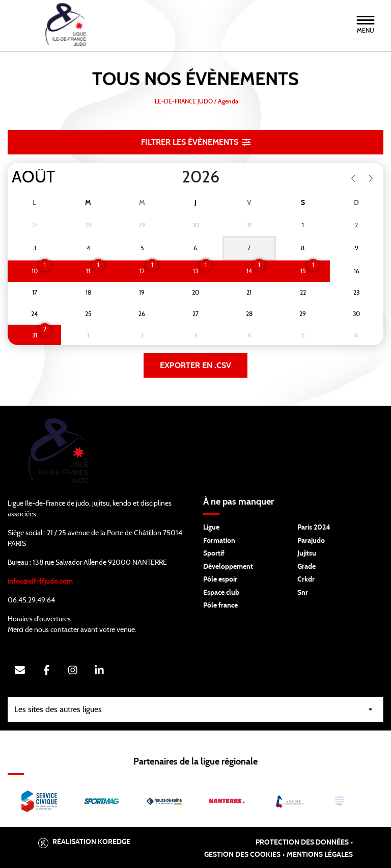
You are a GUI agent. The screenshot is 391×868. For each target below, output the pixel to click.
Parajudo (311, 541)
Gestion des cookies (242, 855)
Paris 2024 (314, 528)
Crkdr (306, 580)
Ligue (211, 528)
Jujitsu (307, 554)
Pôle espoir (220, 580)
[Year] (174, 177)
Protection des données (302, 843)
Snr (303, 593)
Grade (306, 567)
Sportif (214, 554)
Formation (219, 541)
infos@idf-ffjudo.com (40, 582)
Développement (228, 567)
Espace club (221, 593)
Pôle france (220, 606)
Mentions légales (320, 855)
